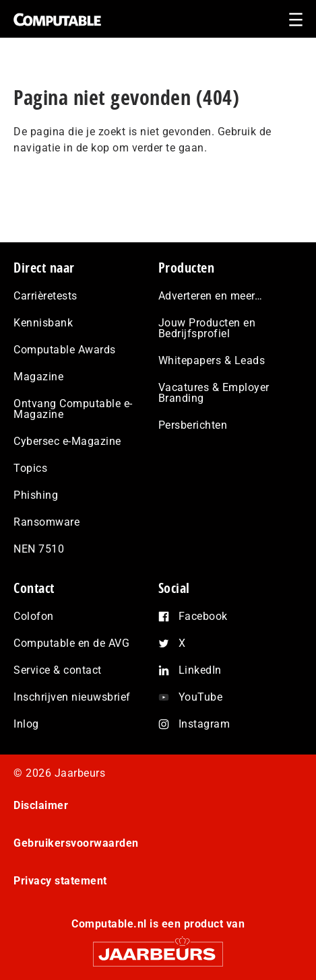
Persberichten (193, 425)
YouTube (201, 697)
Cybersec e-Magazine (67, 441)
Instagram (204, 724)
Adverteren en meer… (211, 296)
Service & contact (58, 670)
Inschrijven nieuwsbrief (72, 697)
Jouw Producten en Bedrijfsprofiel (207, 328)
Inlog (26, 724)
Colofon (34, 616)
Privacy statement (60, 881)
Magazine (38, 377)
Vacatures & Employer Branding (214, 393)
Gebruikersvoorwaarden (76, 843)
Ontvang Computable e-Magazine (73, 409)
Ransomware (46, 522)
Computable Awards (65, 350)
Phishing (36, 495)
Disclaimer (41, 805)
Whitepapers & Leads (212, 360)
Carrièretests (45, 296)
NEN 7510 (39, 549)
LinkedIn (200, 670)
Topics (30, 468)
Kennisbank (43, 323)
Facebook (203, 616)
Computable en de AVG (71, 643)
